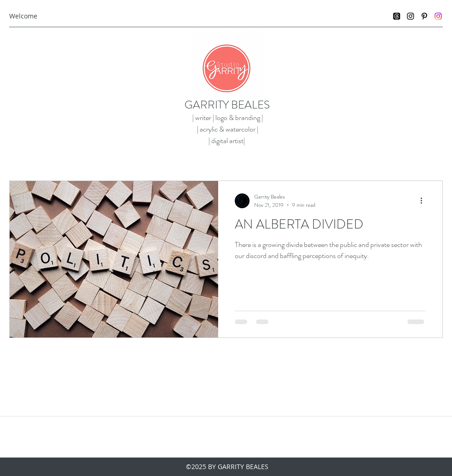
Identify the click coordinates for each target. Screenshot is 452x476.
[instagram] (410, 16)
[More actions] (424, 201)
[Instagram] (438, 16)
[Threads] (397, 16)
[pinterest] (424, 16)
